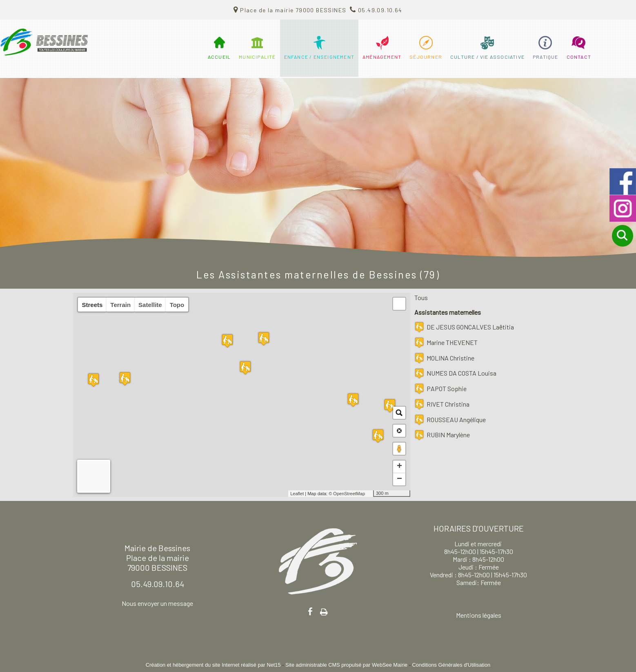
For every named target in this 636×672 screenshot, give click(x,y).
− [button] (399, 479)
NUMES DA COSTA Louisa (461, 373)
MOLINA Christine (450, 358)
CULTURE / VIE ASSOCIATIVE (487, 57)
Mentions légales (479, 615)
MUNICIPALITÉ (257, 57)
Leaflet (297, 494)
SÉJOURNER (426, 57)
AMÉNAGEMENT (382, 57)
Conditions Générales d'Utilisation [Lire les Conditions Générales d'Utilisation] (451, 665)
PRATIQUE (546, 57)
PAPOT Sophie (447, 388)
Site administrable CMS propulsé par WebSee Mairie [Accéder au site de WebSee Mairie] (346, 665)
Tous (421, 297)
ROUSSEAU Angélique (456, 419)
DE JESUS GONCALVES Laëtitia (470, 327)
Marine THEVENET (452, 342)
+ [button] (399, 467)
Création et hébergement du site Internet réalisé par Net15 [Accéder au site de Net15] (213, 665)
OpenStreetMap (349, 494)
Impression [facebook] (324, 610)
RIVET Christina (448, 404)
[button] (399, 304)
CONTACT (579, 57)
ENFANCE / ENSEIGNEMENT (319, 57)
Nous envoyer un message (157, 603)
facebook (310, 611)
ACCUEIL (219, 57)
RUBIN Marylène (448, 435)
